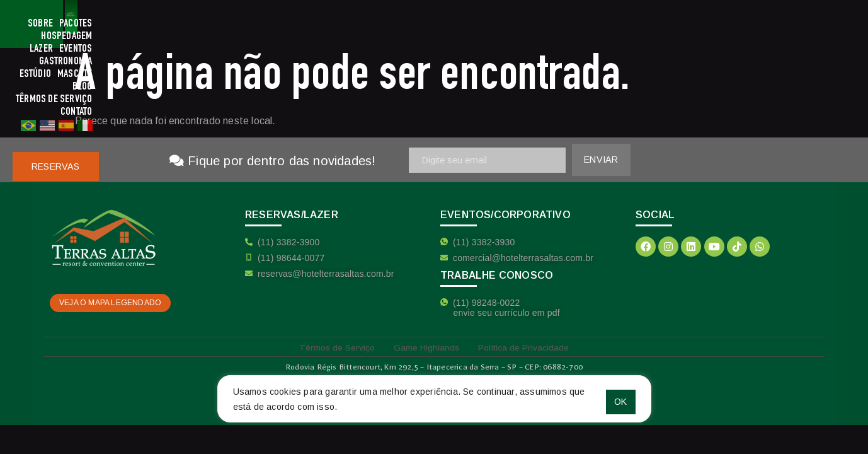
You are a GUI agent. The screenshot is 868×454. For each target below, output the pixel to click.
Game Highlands (425, 346)
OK (610, 397)
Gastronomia (486, 24)
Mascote (575, 24)
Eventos (437, 24)
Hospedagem (359, 24)
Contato (723, 24)
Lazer (403, 24)
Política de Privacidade (532, 346)
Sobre (275, 24)
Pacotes (311, 24)
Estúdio (535, 24)
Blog (608, 24)
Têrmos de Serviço (663, 24)
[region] (434, 397)
